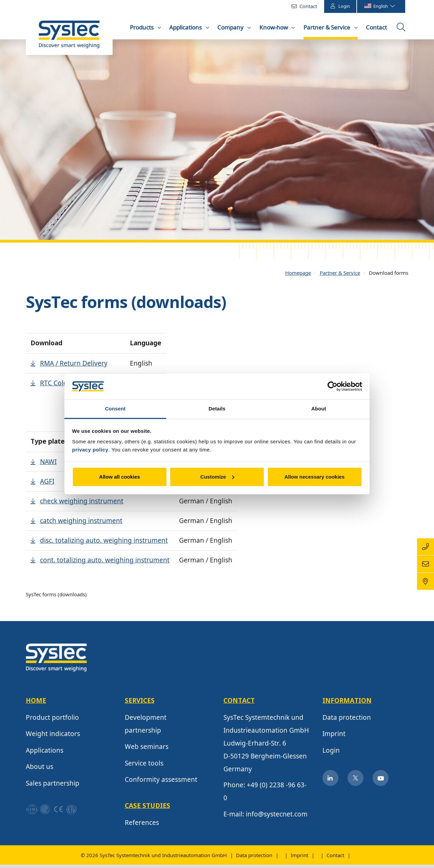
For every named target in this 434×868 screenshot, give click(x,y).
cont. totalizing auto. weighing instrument (105, 565)
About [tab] (319, 409)
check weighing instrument (82, 506)
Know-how (274, 27)
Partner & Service (328, 27)
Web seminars (147, 751)
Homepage (298, 277)
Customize (217, 477)
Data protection (347, 722)
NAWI (48, 466)
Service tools (144, 768)
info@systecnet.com (277, 819)
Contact (308, 6)
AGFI (47, 486)
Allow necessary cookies (315, 477)
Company (231, 27)
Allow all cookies (120, 477)
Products (142, 27)
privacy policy (90, 450)
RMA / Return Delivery (74, 368)
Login (340, 6)
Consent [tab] (115, 409)
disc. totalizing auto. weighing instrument (104, 545)
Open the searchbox (402, 30)
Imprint (334, 738)
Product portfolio (52, 722)
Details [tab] (217, 409)
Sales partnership (53, 788)
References (142, 827)
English (379, 6)
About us (40, 771)
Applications (186, 27)
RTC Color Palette (67, 388)
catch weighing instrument (81, 525)
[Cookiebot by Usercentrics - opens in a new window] (332, 386)
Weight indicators (53, 738)
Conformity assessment (161, 784)
